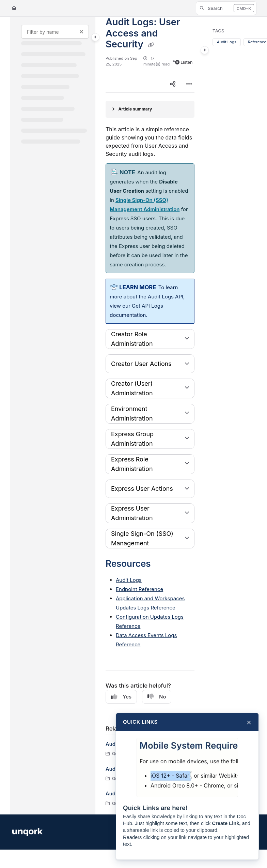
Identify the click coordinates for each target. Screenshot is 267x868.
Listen (184, 62)
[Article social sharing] (173, 84)
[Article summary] (150, 109)
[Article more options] (189, 84)
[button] (226, 8)
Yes (121, 697)
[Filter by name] (55, 32)
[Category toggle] (95, 37)
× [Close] (249, 722)
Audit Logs (129, 580)
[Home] (14, 8)
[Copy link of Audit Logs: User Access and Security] (151, 45)
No (157, 697)
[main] (150, 416)
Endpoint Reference (139, 589)
